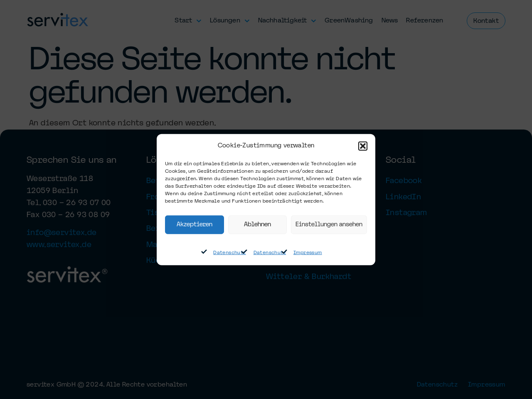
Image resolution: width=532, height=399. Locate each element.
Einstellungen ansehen (329, 225)
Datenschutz (229, 253)
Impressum (308, 253)
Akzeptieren (195, 225)
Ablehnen (257, 225)
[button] (363, 146)
